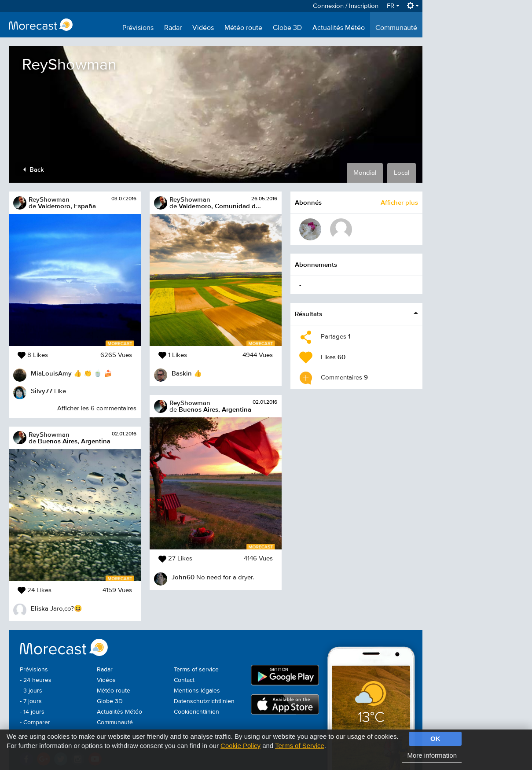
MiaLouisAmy (51, 373)
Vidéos (203, 28)
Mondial (365, 173)
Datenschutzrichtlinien (204, 701)
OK (435, 739)
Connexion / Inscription (346, 6)
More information (432, 755)
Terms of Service (300, 746)
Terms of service (196, 670)
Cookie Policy (240, 746)
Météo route (243, 28)
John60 (183, 577)
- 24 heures (36, 680)
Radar (173, 28)
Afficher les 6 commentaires (97, 408)
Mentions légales (197, 691)
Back (34, 169)
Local (402, 173)
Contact (184, 680)
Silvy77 (42, 391)
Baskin (182, 373)
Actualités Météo (339, 28)
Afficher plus (399, 202)
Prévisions (138, 28)
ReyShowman (49, 199)
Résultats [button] (308, 314)
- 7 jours (31, 701)
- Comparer (35, 722)
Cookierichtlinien (196, 712)
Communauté (396, 28)
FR (393, 6)
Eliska (40, 608)
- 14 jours (32, 712)
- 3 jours (31, 691)
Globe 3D (287, 28)
